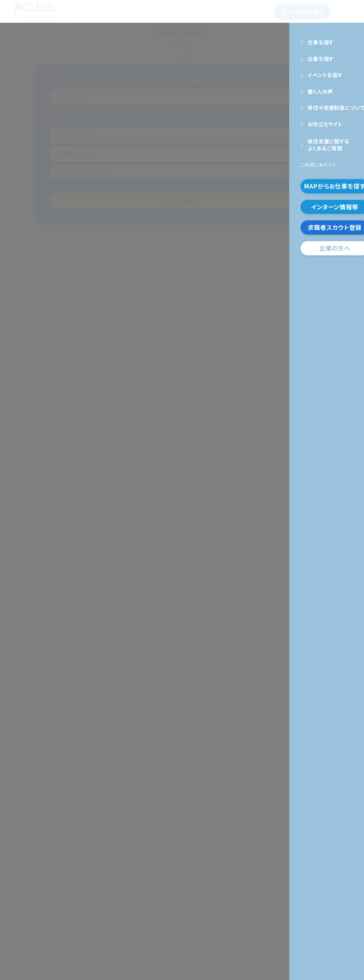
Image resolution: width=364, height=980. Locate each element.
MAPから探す (307, 11)
